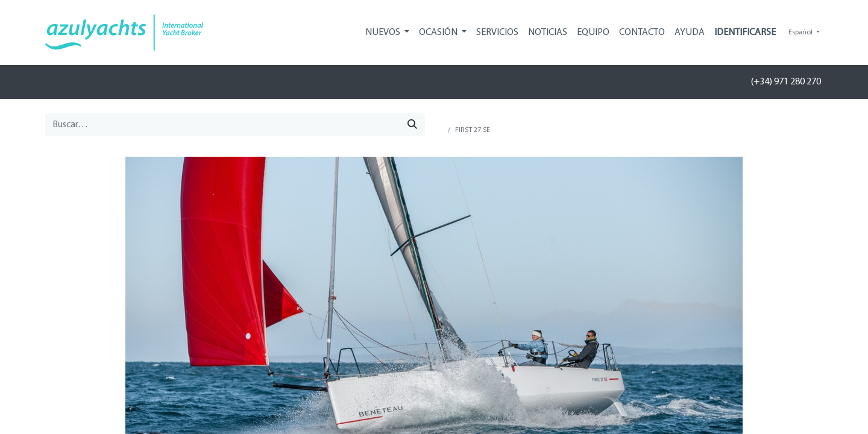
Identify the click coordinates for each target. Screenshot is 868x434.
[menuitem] (497, 33)
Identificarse (745, 33)
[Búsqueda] (412, 125)
